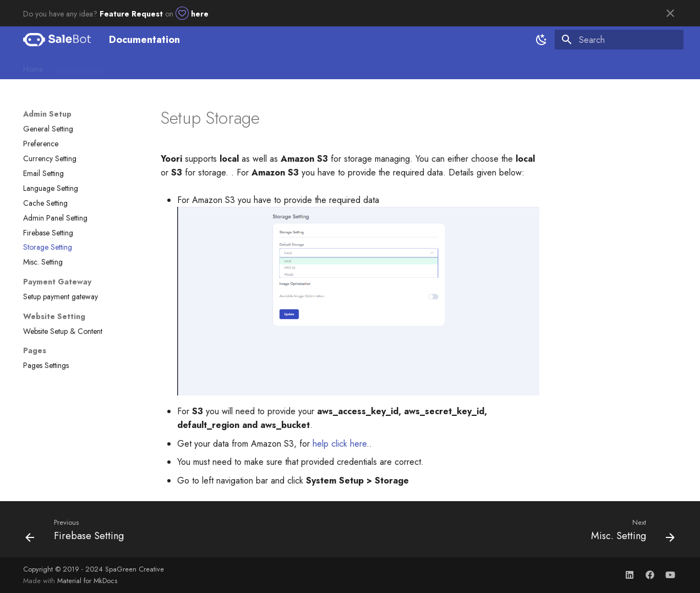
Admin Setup (140, 67)
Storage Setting (48, 247)
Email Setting (43, 173)
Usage (238, 67)
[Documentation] (57, 40)
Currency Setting (50, 158)
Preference (41, 144)
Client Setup (194, 67)
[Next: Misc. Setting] (630, 532)
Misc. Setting (43, 262)
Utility (271, 67)
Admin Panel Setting (55, 218)
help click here (340, 444)
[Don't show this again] (670, 13)
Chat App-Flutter (319, 67)
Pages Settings (46, 365)
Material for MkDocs (87, 581)
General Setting (48, 129)
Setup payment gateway (61, 296)
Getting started (81, 67)
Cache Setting (45, 203)
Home (33, 67)
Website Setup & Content (63, 331)
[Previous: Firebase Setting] (78, 532)
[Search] (619, 40)
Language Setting (51, 188)
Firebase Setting (48, 233)
